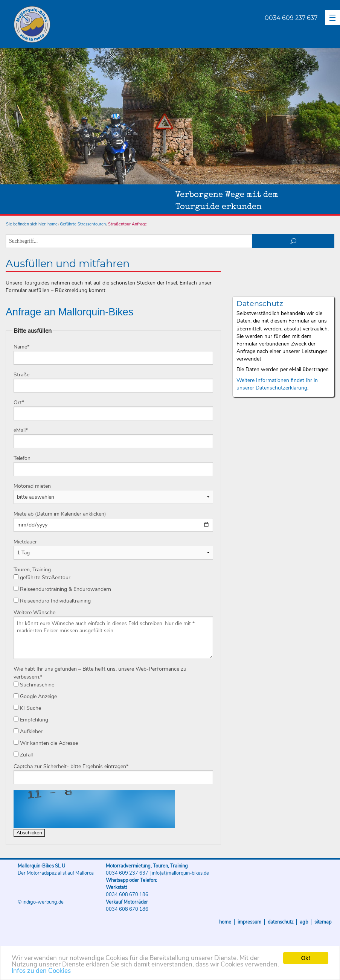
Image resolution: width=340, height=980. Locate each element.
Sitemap (323, 922)
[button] (332, 18)
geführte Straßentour (42, 577)
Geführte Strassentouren (83, 224)
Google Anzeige (35, 696)
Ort (19, 402)
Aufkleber (28, 731)
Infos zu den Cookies (41, 971)
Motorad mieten (32, 486)
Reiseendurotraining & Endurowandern (62, 589)
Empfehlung (31, 720)
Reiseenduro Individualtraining (52, 601)
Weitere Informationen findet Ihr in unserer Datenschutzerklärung (277, 384)
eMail (21, 430)
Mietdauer (25, 542)
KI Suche (27, 708)
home (53, 224)
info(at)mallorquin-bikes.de (180, 873)
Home (225, 922)
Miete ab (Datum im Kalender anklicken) (60, 514)
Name (21, 347)
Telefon (22, 458)
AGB (304, 922)
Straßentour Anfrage (127, 224)
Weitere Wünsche (34, 612)
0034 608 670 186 (127, 895)
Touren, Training (32, 570)
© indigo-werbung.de (41, 902)
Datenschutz (281, 922)
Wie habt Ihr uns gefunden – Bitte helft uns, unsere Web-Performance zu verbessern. (100, 673)
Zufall (23, 755)
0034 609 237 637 (291, 18)
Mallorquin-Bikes (76, 25)
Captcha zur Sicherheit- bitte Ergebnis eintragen (71, 766)
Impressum (249, 922)
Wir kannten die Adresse (46, 743)
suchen (293, 241)
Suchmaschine (34, 685)
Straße (21, 375)
